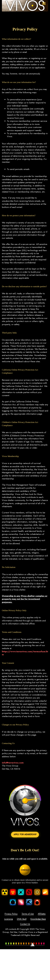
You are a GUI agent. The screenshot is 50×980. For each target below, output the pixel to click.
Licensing (18, 919)
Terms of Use (28, 914)
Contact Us (35, 924)
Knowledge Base (18, 924)
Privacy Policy (11, 914)
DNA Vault (31, 919)
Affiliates (42, 914)
